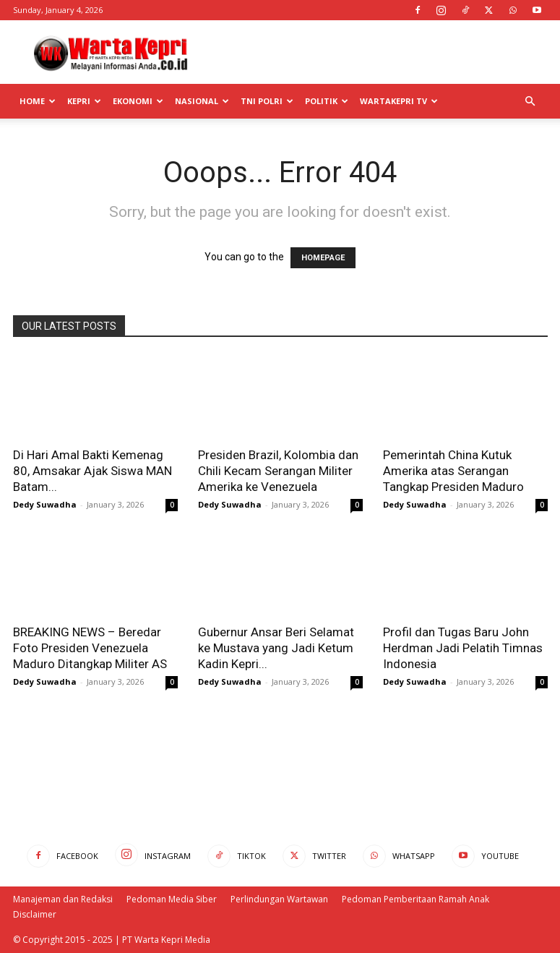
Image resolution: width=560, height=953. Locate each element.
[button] (530, 102)
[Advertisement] (378, 52)
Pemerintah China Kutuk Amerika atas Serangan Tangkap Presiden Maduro (453, 471)
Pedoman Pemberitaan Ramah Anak (415, 899)
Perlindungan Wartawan (279, 899)
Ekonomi (138, 101)
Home (38, 101)
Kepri (84, 101)
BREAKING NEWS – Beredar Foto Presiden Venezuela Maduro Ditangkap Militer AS (90, 648)
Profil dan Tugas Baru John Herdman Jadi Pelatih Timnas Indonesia (463, 648)
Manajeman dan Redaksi (63, 899)
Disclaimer (35, 914)
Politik (327, 101)
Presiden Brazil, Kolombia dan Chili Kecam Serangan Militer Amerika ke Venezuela (278, 471)
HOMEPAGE (323, 258)
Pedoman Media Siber (172, 899)
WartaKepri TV (399, 101)
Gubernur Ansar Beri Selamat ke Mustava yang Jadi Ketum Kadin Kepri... (276, 648)
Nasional (202, 101)
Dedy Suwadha (45, 504)
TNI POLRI (267, 101)
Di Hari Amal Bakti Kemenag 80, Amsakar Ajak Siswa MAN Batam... (92, 471)
